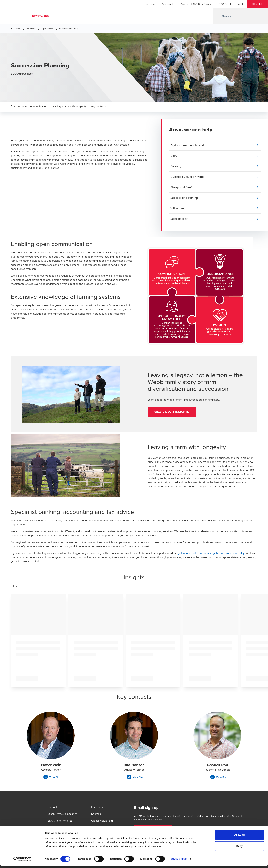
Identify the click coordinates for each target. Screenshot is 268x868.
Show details (179, 861)
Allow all (239, 837)
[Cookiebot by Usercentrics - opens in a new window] (22, 861)
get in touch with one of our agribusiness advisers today (211, 554)
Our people (168, 4)
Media (241, 4)
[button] (258, 4)
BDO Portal (225, 4)
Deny (239, 848)
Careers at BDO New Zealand (196, 4)
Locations (150, 4)
